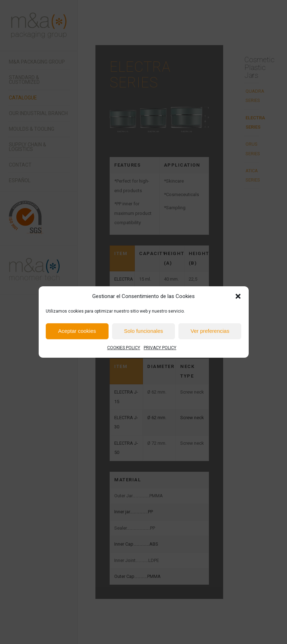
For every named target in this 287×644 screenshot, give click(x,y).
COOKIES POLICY (124, 348)
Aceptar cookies (77, 331)
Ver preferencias (210, 331)
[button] (238, 296)
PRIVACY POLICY (160, 348)
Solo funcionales (143, 331)
